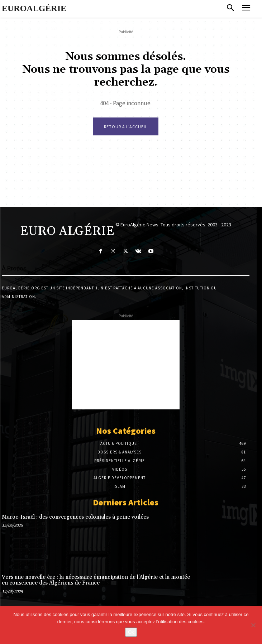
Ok (131, 632)
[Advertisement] (126, 365)
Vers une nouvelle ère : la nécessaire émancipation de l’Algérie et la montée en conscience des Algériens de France (96, 580)
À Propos (14, 268)
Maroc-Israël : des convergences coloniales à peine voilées (75, 517)
